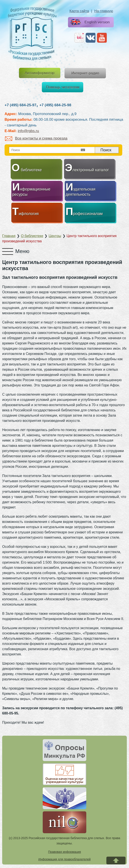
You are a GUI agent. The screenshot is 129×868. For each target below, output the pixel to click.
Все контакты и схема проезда (36, 138)
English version (89, 22)
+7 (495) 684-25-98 (55, 105)
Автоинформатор (40, 73)
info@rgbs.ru (28, 131)
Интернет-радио (85, 73)
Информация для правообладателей (64, 859)
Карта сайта (79, 11)
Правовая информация (65, 852)
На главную (104, 11)
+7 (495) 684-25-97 (20, 105)
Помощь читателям (63, 87)
